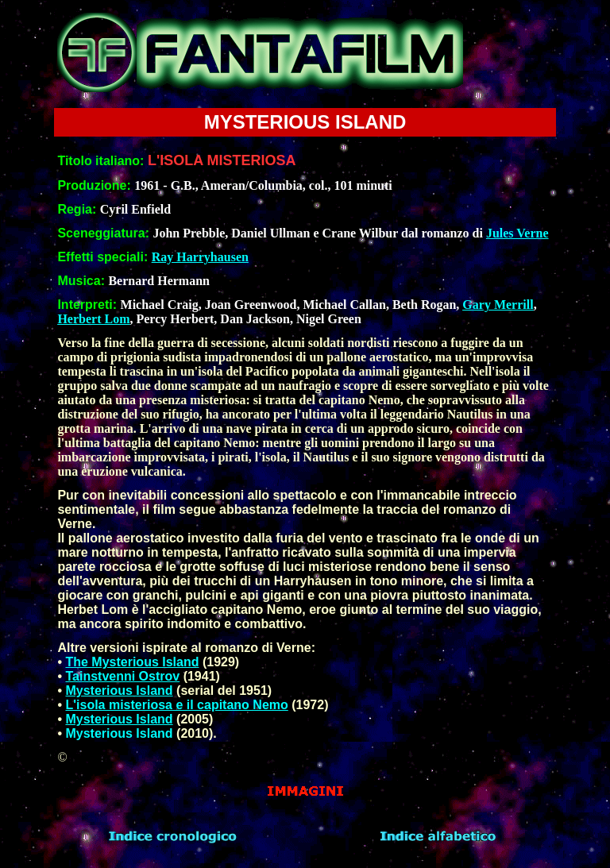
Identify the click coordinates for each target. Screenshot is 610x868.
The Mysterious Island (132, 662)
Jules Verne (517, 233)
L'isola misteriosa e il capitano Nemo (176, 705)
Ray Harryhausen (200, 257)
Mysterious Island (119, 691)
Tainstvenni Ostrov (122, 676)
